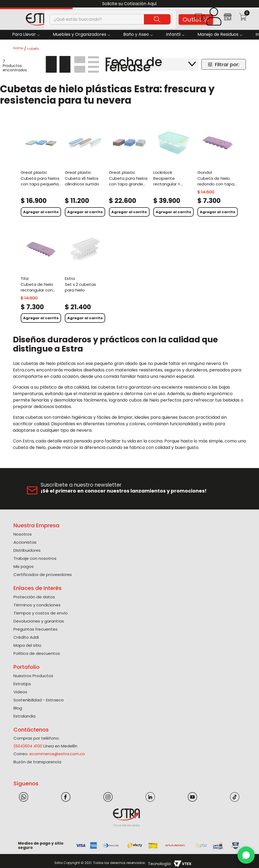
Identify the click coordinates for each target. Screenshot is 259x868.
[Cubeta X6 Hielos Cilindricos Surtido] (85, 170)
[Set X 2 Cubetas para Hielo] (85, 276)
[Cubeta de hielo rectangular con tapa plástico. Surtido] (41, 276)
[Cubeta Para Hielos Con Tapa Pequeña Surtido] (41, 170)
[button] (200, 19)
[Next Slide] (253, 4)
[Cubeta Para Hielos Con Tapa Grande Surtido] (129, 170)
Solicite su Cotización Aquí (129, 4)
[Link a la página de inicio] (20, 49)
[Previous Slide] (6, 4)
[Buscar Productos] (157, 19)
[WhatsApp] (246, 855)
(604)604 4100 (28, 746)
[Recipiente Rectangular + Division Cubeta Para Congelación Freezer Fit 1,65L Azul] (173, 170)
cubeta (33, 49)
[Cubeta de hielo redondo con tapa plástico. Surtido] (218, 170)
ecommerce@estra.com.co (57, 754)
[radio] (58, 64)
